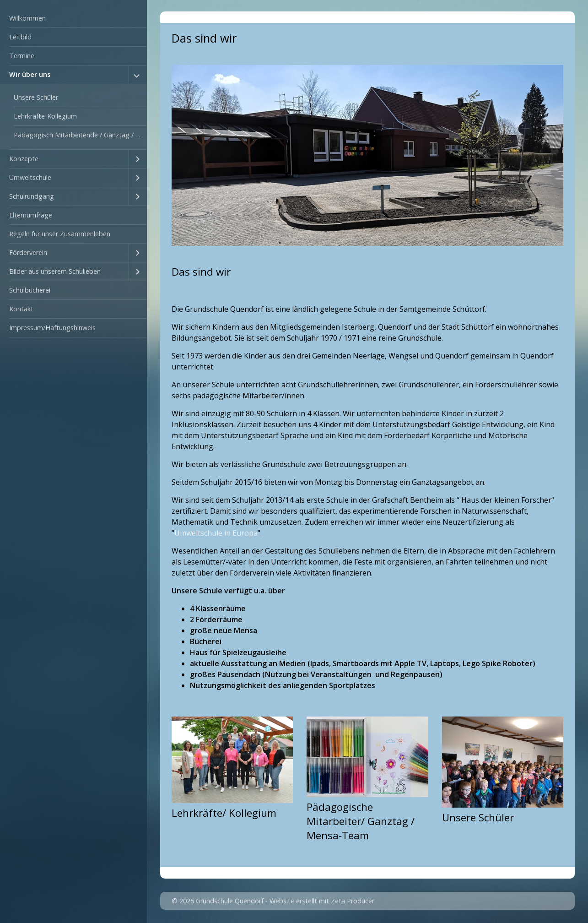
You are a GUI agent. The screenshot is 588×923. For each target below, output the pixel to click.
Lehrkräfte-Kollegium (45, 116)
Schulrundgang (32, 196)
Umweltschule (30, 177)
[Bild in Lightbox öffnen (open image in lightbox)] (367, 155)
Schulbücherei (30, 290)
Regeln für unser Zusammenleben (60, 234)
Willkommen (27, 18)
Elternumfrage (31, 215)
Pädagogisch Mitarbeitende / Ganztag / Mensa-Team (80, 135)
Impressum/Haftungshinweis (52, 328)
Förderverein (28, 252)
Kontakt (21, 309)
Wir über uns (30, 74)
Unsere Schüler (36, 97)
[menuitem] (73, 19)
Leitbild (20, 37)
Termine (22, 56)
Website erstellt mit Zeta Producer (322, 901)
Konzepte (24, 159)
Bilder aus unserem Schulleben (55, 271)
